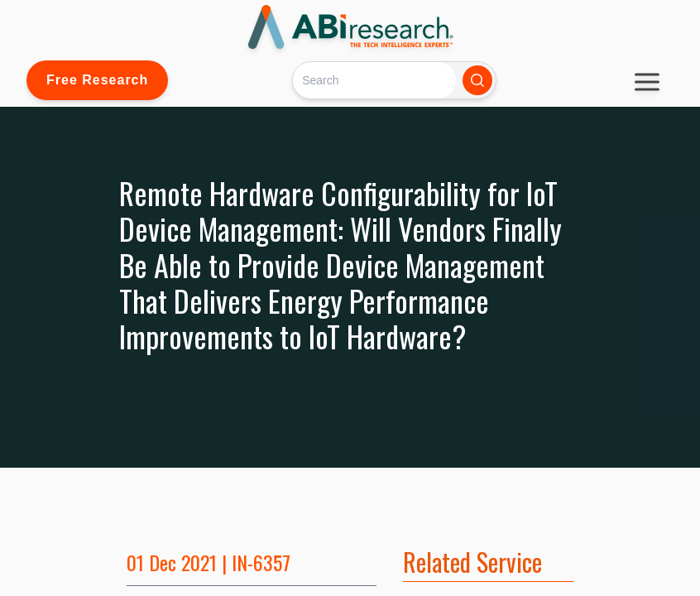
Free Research (97, 80)
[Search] (374, 80)
